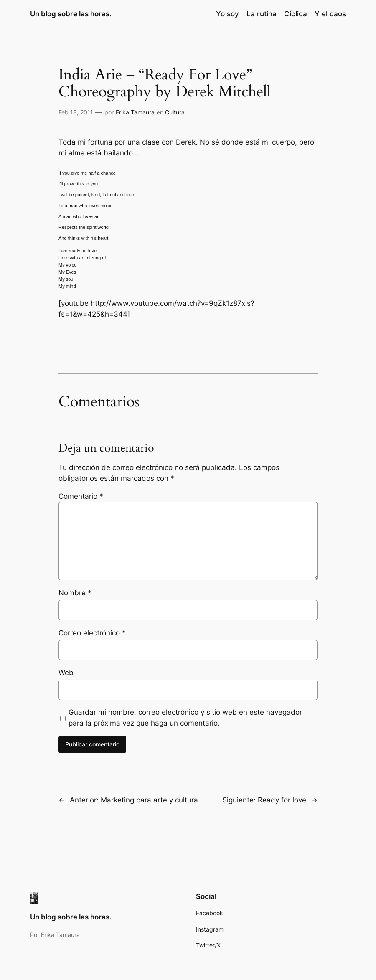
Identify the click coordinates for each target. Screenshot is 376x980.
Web (66, 673)
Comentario (81, 496)
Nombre (75, 593)
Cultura (175, 112)
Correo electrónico (92, 633)
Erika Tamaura (135, 112)
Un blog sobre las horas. (71, 14)
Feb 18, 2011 (76, 112)
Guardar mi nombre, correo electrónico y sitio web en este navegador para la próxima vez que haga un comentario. (185, 718)
